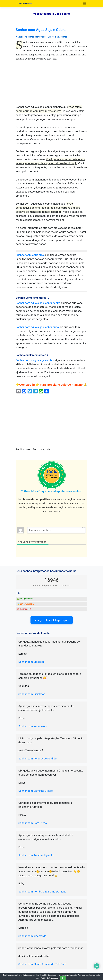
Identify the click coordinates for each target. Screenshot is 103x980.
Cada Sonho (22, 4)
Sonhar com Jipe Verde (32, 936)
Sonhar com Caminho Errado (36, 791)
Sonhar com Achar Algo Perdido (38, 759)
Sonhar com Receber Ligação (36, 855)
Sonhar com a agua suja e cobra (35, 360)
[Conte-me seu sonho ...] (56, 530)
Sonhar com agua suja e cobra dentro (38, 303)
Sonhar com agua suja (30, 255)
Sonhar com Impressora (33, 726)
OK (63, 978)
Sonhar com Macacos (31, 662)
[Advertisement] (52, 84)
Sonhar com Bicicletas (32, 694)
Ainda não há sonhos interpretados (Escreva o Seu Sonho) (41, 37)
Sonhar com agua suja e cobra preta (37, 327)
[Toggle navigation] (84, 4)
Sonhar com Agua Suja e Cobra (41, 30)
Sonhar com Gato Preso (33, 823)
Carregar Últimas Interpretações (51, 620)
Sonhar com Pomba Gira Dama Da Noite (42, 892)
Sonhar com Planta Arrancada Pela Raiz (42, 964)
